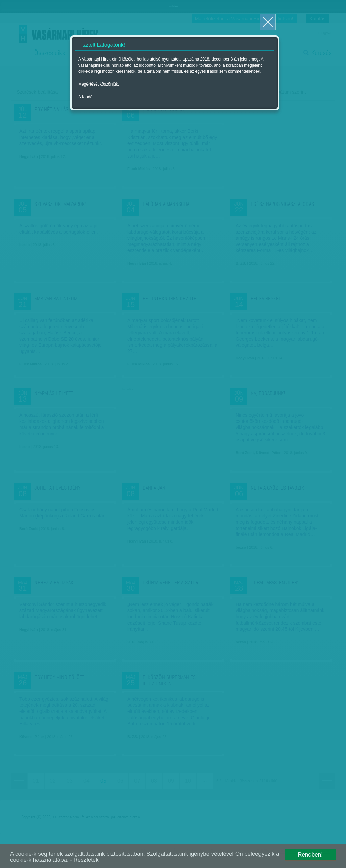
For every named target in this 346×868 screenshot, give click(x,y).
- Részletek (90, 860)
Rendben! (310, 855)
